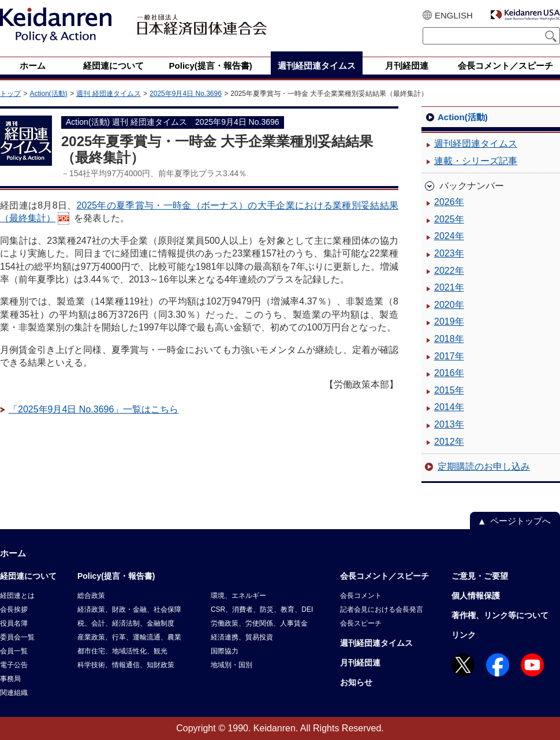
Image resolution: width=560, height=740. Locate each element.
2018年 (449, 339)
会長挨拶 (14, 609)
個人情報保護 (476, 596)
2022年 (449, 271)
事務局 (10, 679)
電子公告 (14, 665)
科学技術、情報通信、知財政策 (126, 665)
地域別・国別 (232, 665)
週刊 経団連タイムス (108, 94)
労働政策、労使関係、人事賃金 (259, 623)
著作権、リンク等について (500, 615)
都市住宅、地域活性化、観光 (122, 651)
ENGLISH (454, 15)
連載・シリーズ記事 (476, 161)
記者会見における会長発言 (382, 609)
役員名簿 (14, 623)
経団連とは (17, 596)
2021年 (449, 287)
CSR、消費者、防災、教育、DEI (262, 609)
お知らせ (356, 682)
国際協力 (225, 651)
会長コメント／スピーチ (384, 576)
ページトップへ (520, 521)
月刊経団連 (360, 663)
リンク (464, 635)
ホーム (13, 553)
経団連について (28, 576)
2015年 (449, 390)
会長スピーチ (361, 623)
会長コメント (361, 596)
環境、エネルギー (238, 596)
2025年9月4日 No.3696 (186, 94)
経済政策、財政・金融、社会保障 (129, 609)
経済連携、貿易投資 (242, 637)
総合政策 (91, 596)
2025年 (449, 219)
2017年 (449, 356)
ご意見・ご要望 (480, 576)
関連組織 (14, 693)
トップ (10, 94)
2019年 (449, 321)
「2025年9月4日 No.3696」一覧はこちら (94, 409)
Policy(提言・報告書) (116, 576)
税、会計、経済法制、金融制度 (126, 623)
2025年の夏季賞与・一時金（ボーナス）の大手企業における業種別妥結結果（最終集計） (199, 212)
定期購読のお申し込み (484, 466)
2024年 (449, 236)
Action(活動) (48, 94)
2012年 (449, 442)
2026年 (449, 202)
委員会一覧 (17, 637)
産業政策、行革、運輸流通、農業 (129, 637)
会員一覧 (14, 651)
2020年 (449, 305)
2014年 (449, 407)
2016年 (449, 373)
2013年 (449, 424)
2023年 (449, 253)
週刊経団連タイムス (476, 144)
